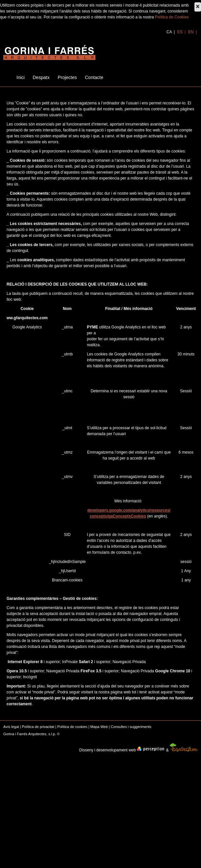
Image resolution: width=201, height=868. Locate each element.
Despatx (41, 77)
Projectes (67, 77)
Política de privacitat (38, 727)
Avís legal (11, 727)
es (180, 32)
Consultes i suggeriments (131, 727)
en (191, 32)
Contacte (94, 77)
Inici (21, 77)
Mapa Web (99, 727)
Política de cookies (72, 727)
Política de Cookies (172, 17)
